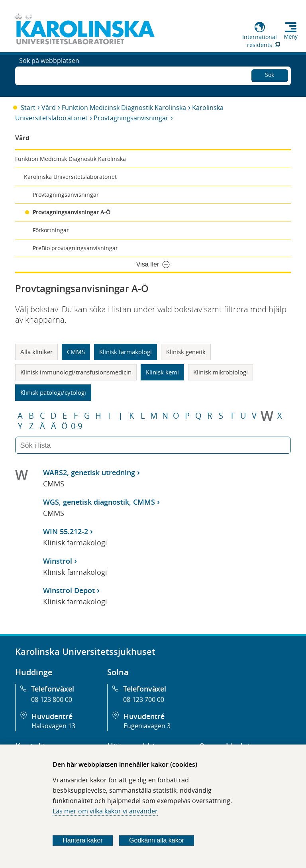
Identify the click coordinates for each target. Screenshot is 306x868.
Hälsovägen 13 (53, 726)
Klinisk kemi (162, 372)
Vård (49, 108)
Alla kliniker (36, 352)
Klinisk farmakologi (126, 352)
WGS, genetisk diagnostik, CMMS (99, 502)
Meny (291, 37)
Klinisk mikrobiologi (221, 372)
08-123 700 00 (144, 699)
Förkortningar (51, 230)
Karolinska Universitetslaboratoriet (70, 177)
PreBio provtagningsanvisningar (75, 248)
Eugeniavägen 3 (147, 726)
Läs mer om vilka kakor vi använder (105, 811)
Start (28, 108)
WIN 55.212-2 (66, 531)
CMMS (76, 352)
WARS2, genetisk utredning (89, 472)
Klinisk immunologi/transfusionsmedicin (76, 372)
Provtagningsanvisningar (131, 118)
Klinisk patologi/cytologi (53, 392)
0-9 (76, 426)
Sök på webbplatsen (49, 75)
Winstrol (58, 561)
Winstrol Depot (69, 590)
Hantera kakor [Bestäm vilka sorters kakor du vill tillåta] (83, 840)
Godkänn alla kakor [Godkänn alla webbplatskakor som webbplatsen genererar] (157, 840)
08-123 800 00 (52, 699)
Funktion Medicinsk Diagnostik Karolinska (124, 108)
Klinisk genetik (186, 352)
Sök (270, 73)
